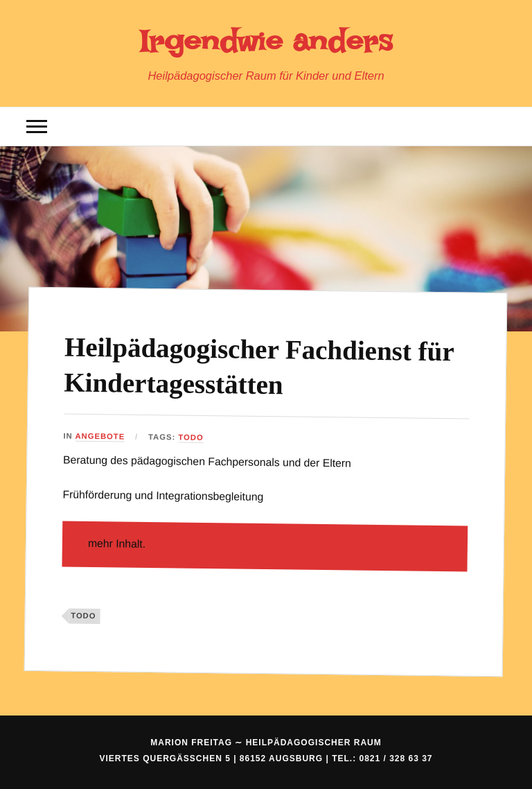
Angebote (100, 436)
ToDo (191, 437)
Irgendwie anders (266, 41)
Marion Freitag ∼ (266, 743)
